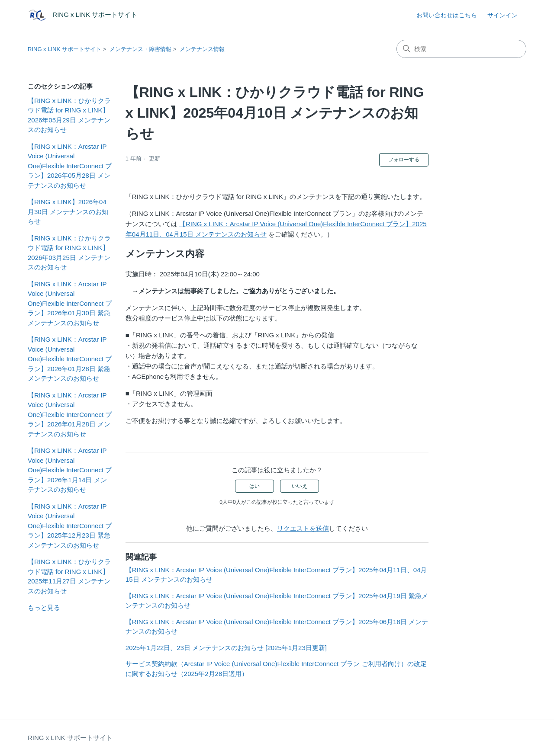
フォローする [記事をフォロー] (404, 160)
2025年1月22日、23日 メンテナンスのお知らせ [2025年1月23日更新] (226, 648)
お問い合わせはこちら (447, 15)
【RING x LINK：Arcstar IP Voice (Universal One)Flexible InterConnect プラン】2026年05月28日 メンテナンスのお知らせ (70, 166)
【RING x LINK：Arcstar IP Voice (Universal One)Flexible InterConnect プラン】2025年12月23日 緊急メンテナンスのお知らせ (70, 526)
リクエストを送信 (303, 528)
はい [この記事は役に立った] (254, 486)
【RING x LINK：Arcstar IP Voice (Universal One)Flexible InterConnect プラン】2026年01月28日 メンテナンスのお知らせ (70, 415)
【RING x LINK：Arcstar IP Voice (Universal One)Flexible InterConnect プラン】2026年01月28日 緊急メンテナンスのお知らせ (70, 359)
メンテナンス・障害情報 (140, 49)
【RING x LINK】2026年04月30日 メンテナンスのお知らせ (68, 211)
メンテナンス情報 (202, 49)
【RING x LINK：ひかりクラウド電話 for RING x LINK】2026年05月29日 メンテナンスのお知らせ (69, 115)
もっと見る (44, 607)
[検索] (461, 49)
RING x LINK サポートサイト (64, 49)
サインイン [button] (502, 15)
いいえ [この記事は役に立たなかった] (300, 486)
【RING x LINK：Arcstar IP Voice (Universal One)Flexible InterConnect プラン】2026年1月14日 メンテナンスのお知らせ (70, 470)
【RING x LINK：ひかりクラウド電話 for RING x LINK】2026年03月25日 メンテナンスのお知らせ (69, 253)
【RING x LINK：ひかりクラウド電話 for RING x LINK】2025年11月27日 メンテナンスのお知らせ (69, 576)
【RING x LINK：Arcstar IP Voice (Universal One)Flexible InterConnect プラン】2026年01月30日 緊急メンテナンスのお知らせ (70, 303)
